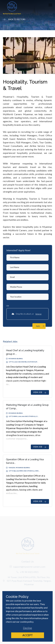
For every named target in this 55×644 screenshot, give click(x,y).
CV (8, 306)
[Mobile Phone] (27, 287)
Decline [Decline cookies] (27, 628)
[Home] (12, 8)
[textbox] (27, 258)
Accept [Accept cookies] (28, 635)
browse (38, 314)
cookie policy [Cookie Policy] (27, 622)
